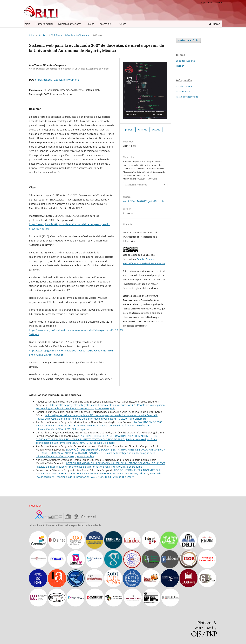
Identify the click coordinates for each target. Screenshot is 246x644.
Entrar (219, 3)
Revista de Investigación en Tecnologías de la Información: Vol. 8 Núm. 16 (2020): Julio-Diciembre (91, 419)
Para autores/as (184, 92)
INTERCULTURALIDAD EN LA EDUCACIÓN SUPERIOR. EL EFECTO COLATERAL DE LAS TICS (115, 463)
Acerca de (106, 24)
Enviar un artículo (188, 40)
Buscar (214, 24)
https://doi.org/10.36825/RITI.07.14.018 (57, 80)
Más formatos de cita (136, 185)
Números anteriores (70, 24)
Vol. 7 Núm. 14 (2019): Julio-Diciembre (70, 35)
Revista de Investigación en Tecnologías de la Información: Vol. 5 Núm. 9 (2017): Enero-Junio (90, 467)
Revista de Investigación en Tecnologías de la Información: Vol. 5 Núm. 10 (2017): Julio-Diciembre (99, 475)
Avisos (123, 24)
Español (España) (186, 61)
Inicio (27, 24)
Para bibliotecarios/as (187, 97)
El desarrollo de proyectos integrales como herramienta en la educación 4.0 (92, 405)
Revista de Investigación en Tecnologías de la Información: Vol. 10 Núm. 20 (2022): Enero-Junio (100, 407)
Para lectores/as (184, 86)
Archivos (43, 35)
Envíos (90, 24)
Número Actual (44, 24)
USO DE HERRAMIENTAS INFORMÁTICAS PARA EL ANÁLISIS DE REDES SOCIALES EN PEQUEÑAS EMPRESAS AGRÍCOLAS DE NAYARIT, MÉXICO (98, 472)
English (180, 66)
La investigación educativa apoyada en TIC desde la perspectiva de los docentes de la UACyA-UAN (101, 415)
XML (158, 130)
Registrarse (206, 3)
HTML (144, 130)
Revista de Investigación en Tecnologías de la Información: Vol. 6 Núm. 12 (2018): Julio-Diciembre (96, 441)
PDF (130, 130)
